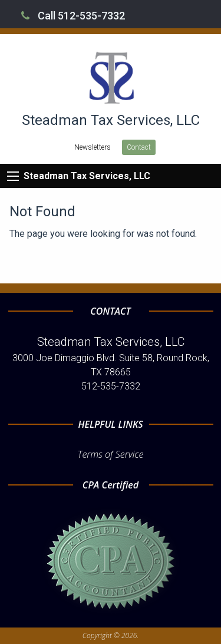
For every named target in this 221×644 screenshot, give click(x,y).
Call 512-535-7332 (73, 16)
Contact (139, 147)
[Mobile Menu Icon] (13, 176)
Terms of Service (111, 454)
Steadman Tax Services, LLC (87, 176)
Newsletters (93, 147)
